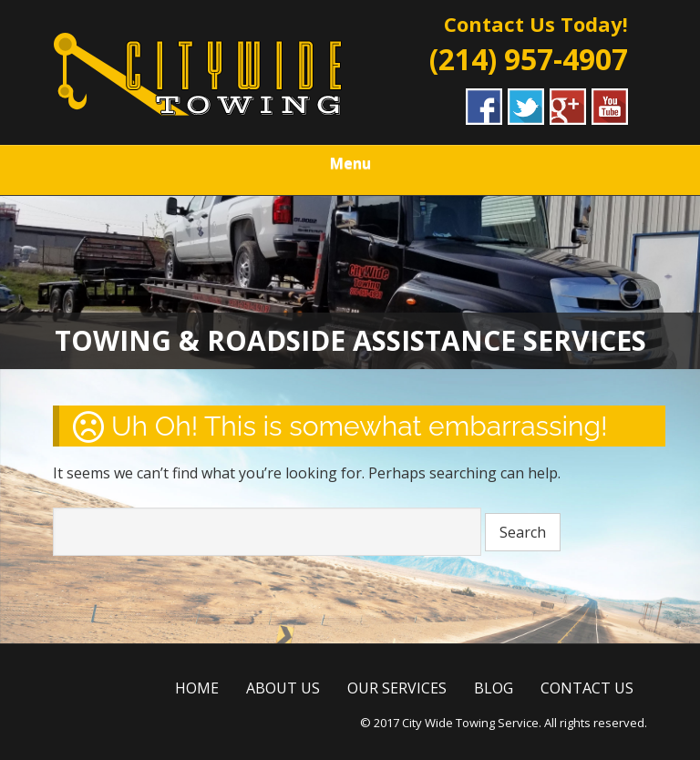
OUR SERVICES (397, 688)
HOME (197, 688)
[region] (350, 282)
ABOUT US (283, 688)
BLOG (494, 688)
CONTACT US (587, 688)
